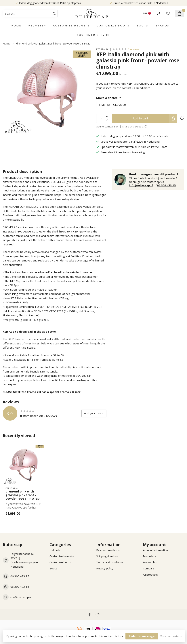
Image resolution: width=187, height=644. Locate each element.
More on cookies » (171, 636)
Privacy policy (105, 568)
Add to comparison (107, 127)
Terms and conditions (110, 562)
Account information (155, 550)
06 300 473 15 (166, 185)
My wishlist (150, 562)
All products (150, 575)
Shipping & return (107, 556)
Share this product (134, 127)
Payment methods (108, 550)
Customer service (94, 35)
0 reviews (133, 49)
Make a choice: (108, 98)
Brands (162, 25)
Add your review (94, 413)
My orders (150, 556)
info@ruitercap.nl (141, 185)
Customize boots (113, 25)
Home (16, 25)
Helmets (36, 25)
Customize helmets (71, 25)
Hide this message (142, 636)
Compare (149, 568)
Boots (142, 25)
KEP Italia (102, 49)
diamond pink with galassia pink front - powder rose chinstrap (53, 43)
